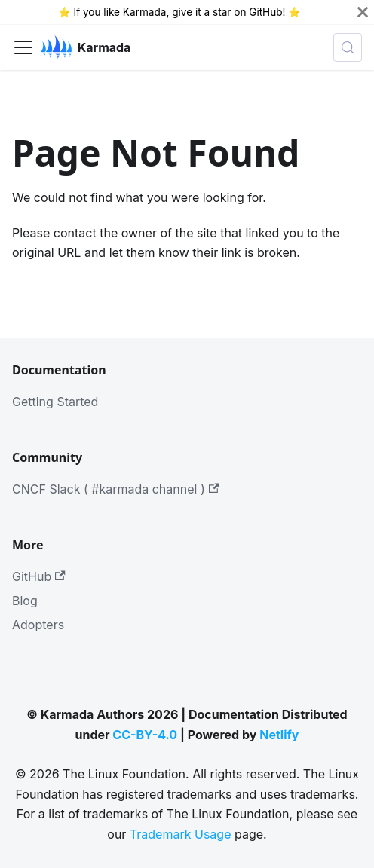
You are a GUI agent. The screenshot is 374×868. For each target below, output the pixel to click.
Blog (25, 601)
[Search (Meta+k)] (348, 47)
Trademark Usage (181, 834)
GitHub (265, 12)
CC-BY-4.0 (145, 735)
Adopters (38, 625)
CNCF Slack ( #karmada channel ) (115, 489)
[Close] (363, 12)
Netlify (279, 735)
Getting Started (55, 402)
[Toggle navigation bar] (23, 47)
